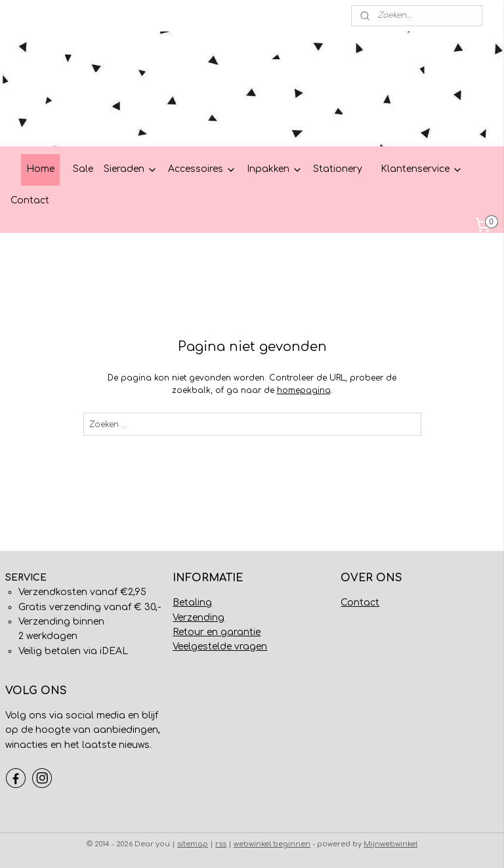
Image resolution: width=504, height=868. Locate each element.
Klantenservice (422, 169)
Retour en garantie (217, 632)
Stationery (338, 169)
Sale (83, 169)
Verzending (199, 618)
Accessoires (202, 169)
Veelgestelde (202, 647)
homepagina (304, 390)
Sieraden (131, 169)
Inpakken (275, 169)
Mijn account (41, 16)
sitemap (193, 844)
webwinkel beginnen (272, 844)
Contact (30, 200)
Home (40, 169)
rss (221, 844)
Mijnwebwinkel (390, 844)
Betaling (192, 603)
